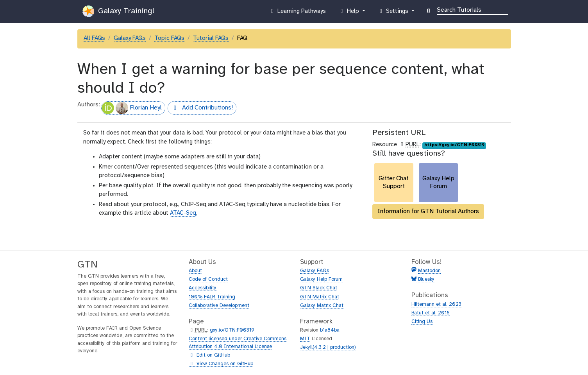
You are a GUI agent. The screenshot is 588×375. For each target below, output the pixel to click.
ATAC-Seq (183, 213)
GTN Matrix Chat (320, 297)
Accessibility (203, 288)
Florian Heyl (132, 108)
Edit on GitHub (209, 355)
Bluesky (425, 279)
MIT (305, 339)
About (195, 271)
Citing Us (422, 322)
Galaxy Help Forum (321, 279)
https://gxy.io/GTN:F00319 (454, 145)
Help (349, 13)
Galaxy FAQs (130, 38)
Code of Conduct (208, 279)
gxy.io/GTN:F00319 (232, 330)
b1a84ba (330, 330)
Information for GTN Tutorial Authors (428, 211)
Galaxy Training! (118, 11)
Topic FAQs (169, 38)
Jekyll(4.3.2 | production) (328, 347)
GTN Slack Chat (319, 288)
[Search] (472, 9)
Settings (394, 13)
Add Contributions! (200, 109)
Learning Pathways (297, 13)
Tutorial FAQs (211, 38)
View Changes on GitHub (221, 364)
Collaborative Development (219, 306)
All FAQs (94, 38)
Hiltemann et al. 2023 (436, 304)
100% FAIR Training (212, 297)
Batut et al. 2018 (431, 313)
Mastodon (429, 271)
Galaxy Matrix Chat (322, 306)
